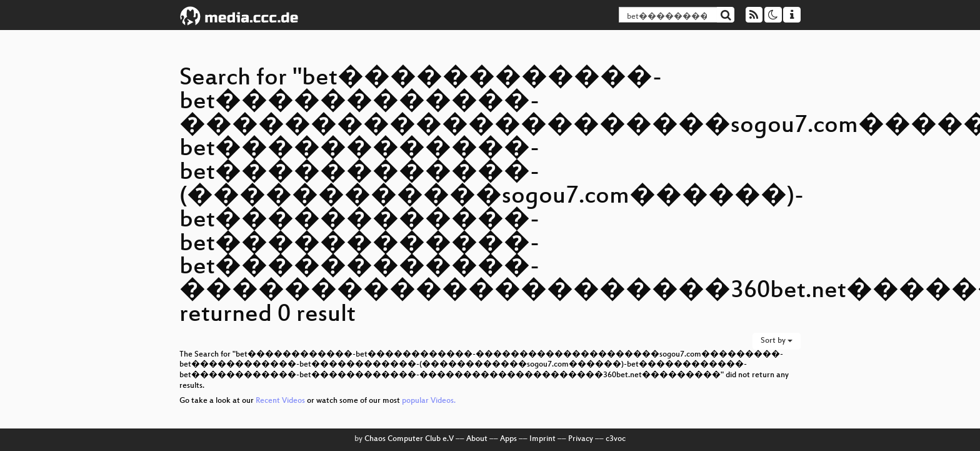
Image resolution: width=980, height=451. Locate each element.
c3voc (616, 439)
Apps (508, 439)
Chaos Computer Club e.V (409, 439)
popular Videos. (429, 401)
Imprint (542, 439)
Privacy (581, 439)
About (477, 439)
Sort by (777, 341)
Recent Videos (281, 401)
